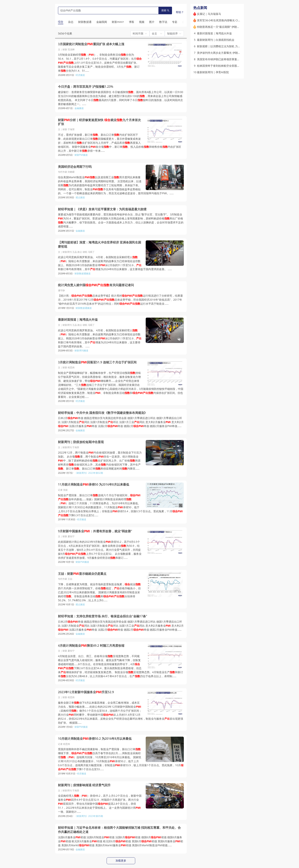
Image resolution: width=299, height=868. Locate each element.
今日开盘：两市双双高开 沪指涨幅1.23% (86, 87)
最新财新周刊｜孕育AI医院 (213, 72)
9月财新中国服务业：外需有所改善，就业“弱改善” (95, 531)
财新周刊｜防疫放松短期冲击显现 (81, 442)
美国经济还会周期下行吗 (75, 167)
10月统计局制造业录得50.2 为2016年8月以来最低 (95, 739)
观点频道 (80, 197)
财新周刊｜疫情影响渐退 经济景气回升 (84, 785)
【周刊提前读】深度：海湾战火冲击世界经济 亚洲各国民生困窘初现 (100, 245)
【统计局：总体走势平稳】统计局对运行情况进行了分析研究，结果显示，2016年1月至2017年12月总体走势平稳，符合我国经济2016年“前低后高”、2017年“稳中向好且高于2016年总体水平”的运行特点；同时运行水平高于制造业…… (120, 300)
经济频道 (80, 75)
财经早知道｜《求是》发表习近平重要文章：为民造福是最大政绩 (102, 209)
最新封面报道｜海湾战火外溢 (78, 320)
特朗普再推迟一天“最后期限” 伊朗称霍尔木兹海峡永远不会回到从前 (237, 27)
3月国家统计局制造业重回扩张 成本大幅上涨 (91, 44)
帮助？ (180, 12)
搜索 (165, 10)
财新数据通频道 (83, 273)
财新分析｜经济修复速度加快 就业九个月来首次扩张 (99, 122)
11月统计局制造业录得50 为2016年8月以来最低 (94, 485)
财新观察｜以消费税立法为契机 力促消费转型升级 (227, 46)
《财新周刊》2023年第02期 (89, 473)
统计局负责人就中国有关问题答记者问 (96, 285)
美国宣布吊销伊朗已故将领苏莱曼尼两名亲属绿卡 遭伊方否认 (233, 59)
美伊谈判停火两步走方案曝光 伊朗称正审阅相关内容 (228, 53)
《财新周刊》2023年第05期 (89, 816)
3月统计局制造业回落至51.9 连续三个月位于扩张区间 (97, 362)
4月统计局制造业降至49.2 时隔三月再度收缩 (91, 646)
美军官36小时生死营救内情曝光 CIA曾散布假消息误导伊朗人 (233, 20)
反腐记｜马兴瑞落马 (209, 14)
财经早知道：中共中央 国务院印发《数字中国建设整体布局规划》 (103, 413)
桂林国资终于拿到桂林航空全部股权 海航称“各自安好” (229, 66)
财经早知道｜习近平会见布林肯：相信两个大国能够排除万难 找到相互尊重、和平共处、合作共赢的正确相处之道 (119, 830)
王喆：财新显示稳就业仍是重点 (82, 574)
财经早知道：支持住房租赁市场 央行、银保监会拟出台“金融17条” (102, 616)
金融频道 (79, 108)
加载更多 (121, 861)
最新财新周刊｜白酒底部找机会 (216, 40)
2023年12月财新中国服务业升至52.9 (86, 692)
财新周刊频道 (81, 350)
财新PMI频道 (81, 155)
